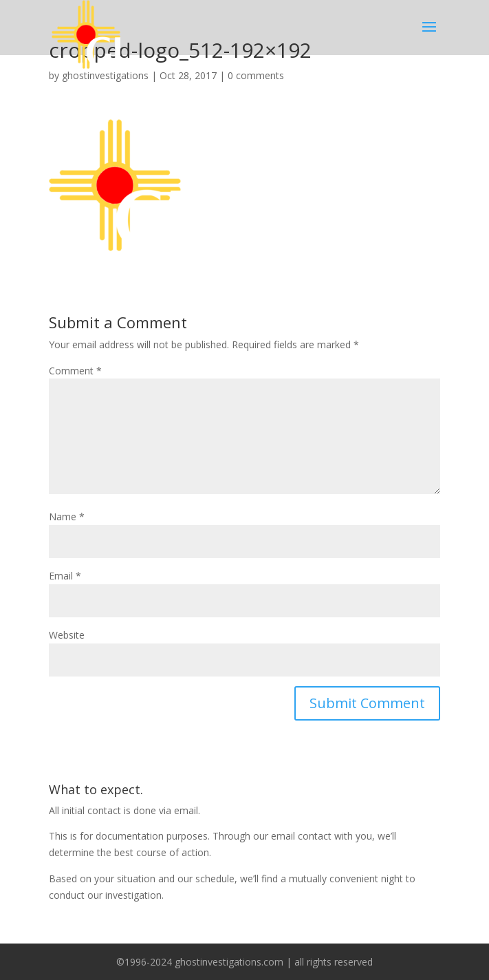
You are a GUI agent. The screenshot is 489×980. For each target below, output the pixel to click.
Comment (75, 371)
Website (67, 635)
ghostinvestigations (105, 75)
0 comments (256, 75)
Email (65, 576)
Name (67, 516)
